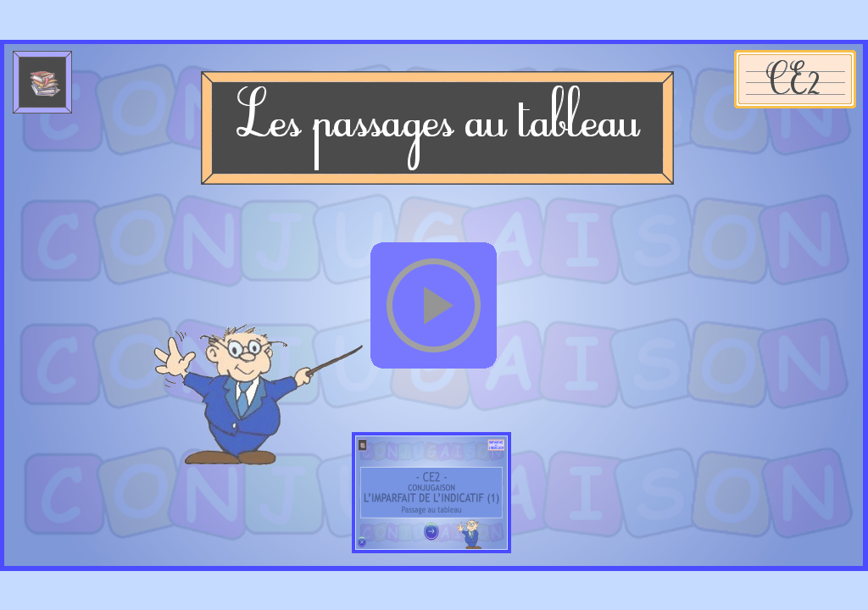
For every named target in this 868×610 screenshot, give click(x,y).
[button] (434, 306)
